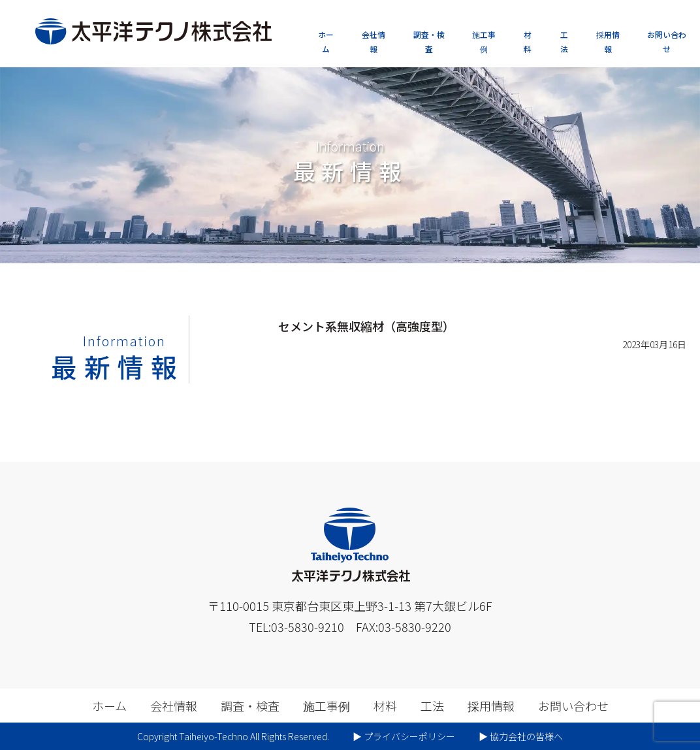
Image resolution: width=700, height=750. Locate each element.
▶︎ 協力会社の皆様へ (521, 736)
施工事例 (484, 41)
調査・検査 (429, 41)
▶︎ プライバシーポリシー (404, 736)
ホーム (326, 41)
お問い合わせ (667, 41)
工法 (564, 41)
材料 (528, 41)
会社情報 (374, 41)
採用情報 (608, 41)
